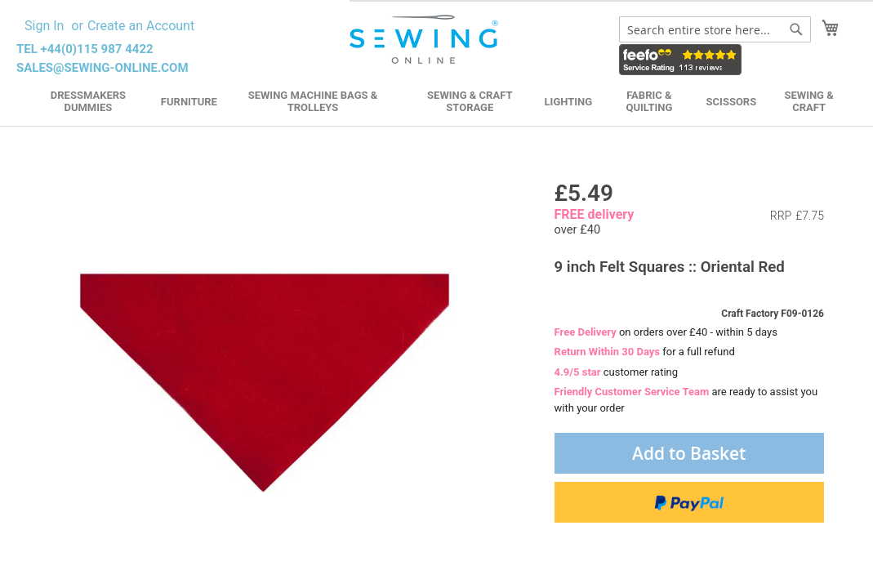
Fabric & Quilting (649, 101)
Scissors (732, 102)
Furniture (189, 102)
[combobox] (715, 29)
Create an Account (141, 26)
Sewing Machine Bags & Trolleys (313, 101)
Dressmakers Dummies (88, 101)
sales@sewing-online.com (102, 68)
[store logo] (425, 40)
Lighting (569, 102)
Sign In (44, 26)
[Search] (796, 29)
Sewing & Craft (808, 101)
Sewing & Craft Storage (470, 101)
